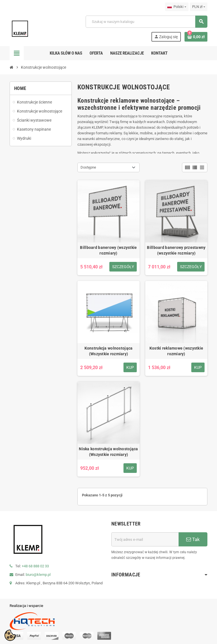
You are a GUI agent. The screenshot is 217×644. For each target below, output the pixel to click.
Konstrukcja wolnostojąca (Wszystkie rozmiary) (109, 351)
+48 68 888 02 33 (35, 566)
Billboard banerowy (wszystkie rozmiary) (108, 250)
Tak (193, 539)
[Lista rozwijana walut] (199, 7)
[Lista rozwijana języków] (177, 7)
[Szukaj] (146, 22)
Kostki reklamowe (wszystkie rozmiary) (176, 351)
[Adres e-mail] (145, 539)
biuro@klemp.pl (38, 575)
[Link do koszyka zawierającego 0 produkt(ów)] (196, 37)
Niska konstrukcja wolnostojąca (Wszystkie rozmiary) (108, 452)
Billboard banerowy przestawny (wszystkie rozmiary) (176, 250)
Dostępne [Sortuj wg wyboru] (88, 167)
